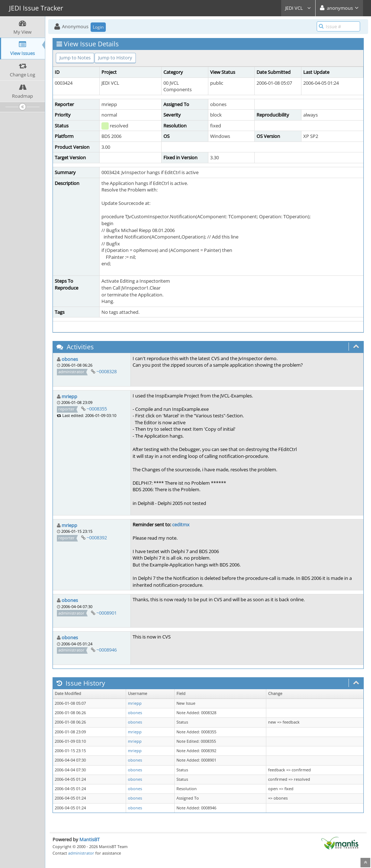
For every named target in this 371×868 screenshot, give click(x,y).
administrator (81, 853)
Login (98, 27)
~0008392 (97, 538)
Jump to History (115, 58)
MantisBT (89, 839)
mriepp (69, 396)
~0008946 (107, 650)
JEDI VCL (298, 8)
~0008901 (107, 613)
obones (70, 359)
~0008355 (97, 409)
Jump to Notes (75, 58)
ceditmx (181, 524)
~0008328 (107, 371)
